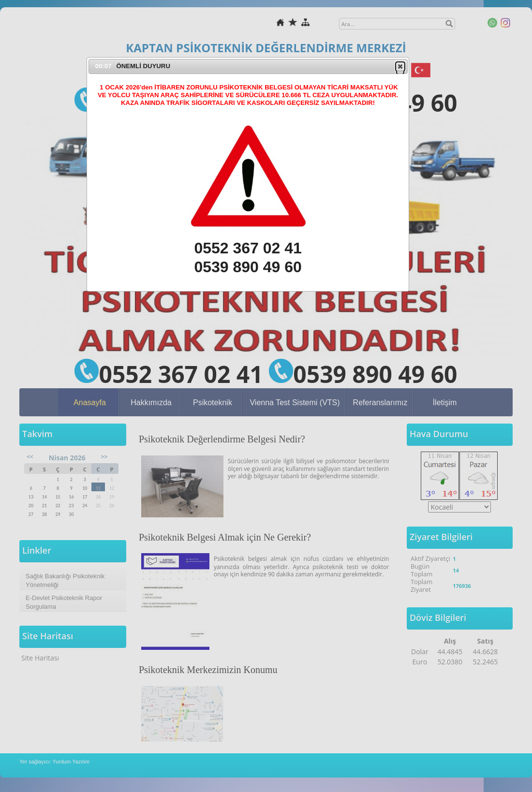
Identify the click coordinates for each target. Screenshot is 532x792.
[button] (400, 66)
